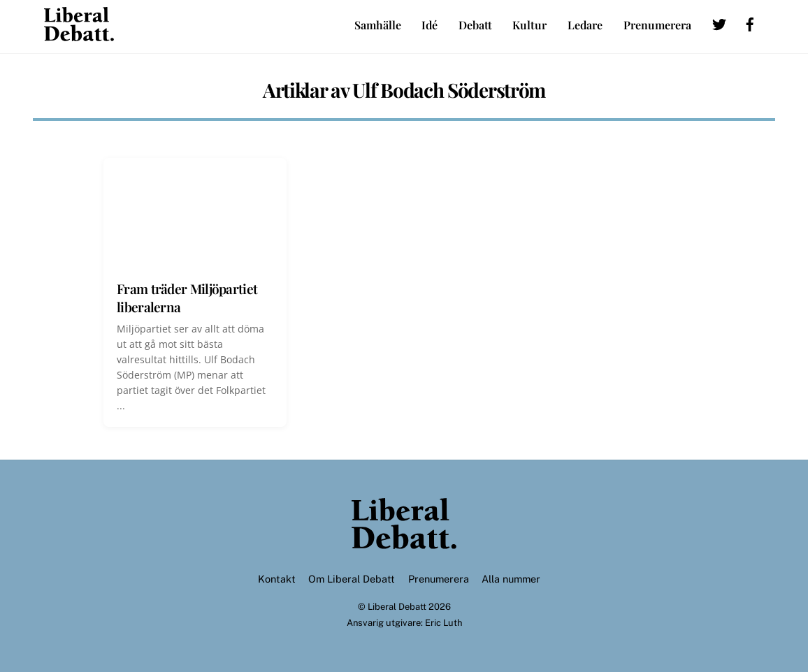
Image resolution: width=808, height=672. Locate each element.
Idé (430, 25)
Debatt (475, 25)
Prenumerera (657, 25)
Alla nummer (511, 579)
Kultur (529, 25)
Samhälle (378, 25)
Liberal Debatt (397, 607)
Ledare (585, 25)
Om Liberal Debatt (352, 579)
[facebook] (750, 22)
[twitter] (719, 22)
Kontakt (277, 579)
